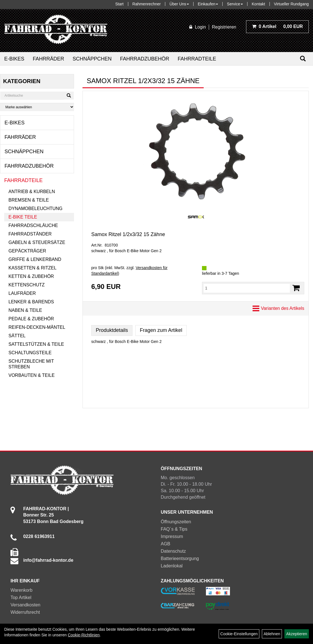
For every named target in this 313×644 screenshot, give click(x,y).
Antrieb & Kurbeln (32, 192)
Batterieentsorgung (180, 558)
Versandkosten (25, 605)
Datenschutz (173, 551)
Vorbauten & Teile (31, 375)
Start (119, 4)
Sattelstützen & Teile (36, 344)
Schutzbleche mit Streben (31, 364)
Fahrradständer (30, 234)
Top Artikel (21, 597)
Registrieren (224, 27)
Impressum (172, 536)
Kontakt (258, 4)
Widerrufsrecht (25, 612)
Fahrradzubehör (145, 59)
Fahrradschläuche (33, 225)
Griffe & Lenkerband (35, 259)
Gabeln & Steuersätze (37, 242)
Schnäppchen (92, 59)
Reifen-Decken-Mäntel (37, 327)
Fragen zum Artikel (161, 330)
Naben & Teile (25, 310)
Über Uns (179, 4)
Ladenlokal (172, 566)
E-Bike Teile (23, 217)
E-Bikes (14, 59)
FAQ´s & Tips (174, 529)
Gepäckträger (27, 251)
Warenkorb (21, 590)
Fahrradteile (197, 59)
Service (235, 4)
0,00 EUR (277, 26)
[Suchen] (303, 59)
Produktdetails (112, 330)
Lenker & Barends (31, 302)
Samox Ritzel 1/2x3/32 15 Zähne (128, 234)
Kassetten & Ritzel (32, 268)
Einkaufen (208, 4)
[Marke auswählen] (37, 107)
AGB (166, 544)
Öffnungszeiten (176, 522)
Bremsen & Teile (29, 200)
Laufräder (22, 293)
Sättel (17, 336)
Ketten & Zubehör (31, 276)
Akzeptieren (297, 634)
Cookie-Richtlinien (84, 635)
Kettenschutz (27, 285)
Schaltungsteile (30, 353)
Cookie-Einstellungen (239, 634)
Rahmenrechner (147, 4)
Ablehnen (272, 634)
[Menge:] (247, 288)
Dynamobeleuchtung (35, 208)
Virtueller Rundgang (292, 4)
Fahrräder (48, 59)
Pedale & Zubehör (31, 319)
